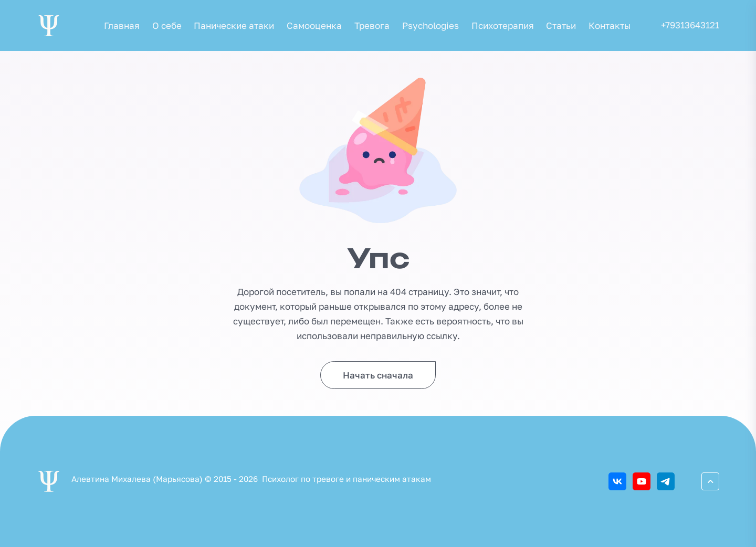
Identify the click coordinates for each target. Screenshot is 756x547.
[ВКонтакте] (617, 481)
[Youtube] (642, 481)
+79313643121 (690, 25)
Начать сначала (378, 375)
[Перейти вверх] (710, 481)
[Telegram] (666, 481)
